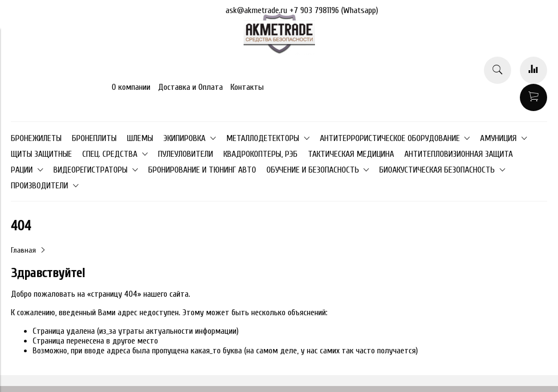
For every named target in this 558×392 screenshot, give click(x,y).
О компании (131, 87)
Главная (23, 250)
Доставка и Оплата (190, 87)
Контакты (247, 87)
